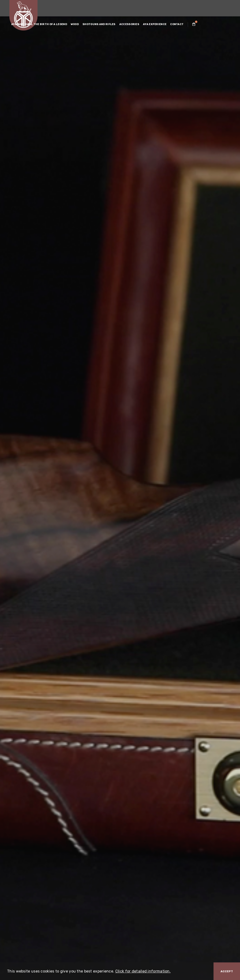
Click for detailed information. (143, 971)
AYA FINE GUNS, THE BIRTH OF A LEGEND (39, 24)
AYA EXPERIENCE (155, 24)
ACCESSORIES (129, 24)
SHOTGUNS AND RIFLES (99, 24)
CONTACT (177, 24)
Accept (227, 971)
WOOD (75, 24)
